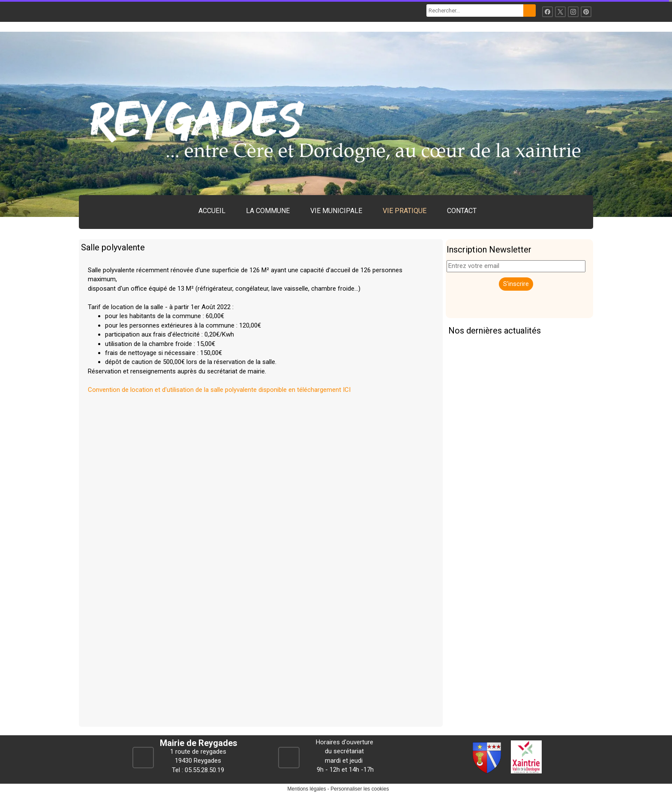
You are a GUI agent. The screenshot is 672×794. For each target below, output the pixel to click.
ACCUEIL (212, 211)
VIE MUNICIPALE (336, 211)
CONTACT (462, 211)
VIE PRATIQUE (405, 211)
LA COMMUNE (268, 211)
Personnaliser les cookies (360, 789)
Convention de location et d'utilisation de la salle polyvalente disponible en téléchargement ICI (219, 390)
